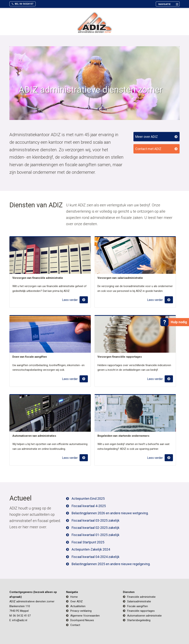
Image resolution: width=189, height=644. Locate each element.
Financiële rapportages (141, 611)
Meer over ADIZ (147, 137)
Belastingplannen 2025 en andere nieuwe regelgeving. (111, 564)
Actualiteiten (78, 606)
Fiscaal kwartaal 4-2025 (89, 506)
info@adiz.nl (20, 620)
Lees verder (70, 300)
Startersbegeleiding (139, 620)
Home (74, 597)
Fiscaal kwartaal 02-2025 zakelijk (96, 528)
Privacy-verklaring (81, 611)
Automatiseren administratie (144, 616)
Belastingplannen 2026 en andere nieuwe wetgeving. (110, 513)
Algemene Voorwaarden (85, 616)
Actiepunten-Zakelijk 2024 (91, 549)
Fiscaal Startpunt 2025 (88, 542)
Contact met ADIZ (148, 149)
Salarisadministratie (139, 601)
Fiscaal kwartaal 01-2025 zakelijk (96, 535)
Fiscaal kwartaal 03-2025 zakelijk (96, 520)
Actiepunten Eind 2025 (88, 499)
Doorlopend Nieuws (82, 620)
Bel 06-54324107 (23, 4)
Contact (75, 625)
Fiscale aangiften (138, 606)
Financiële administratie (141, 597)
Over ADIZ (77, 601)
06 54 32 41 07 (22, 616)
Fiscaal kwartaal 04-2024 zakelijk (96, 557)
